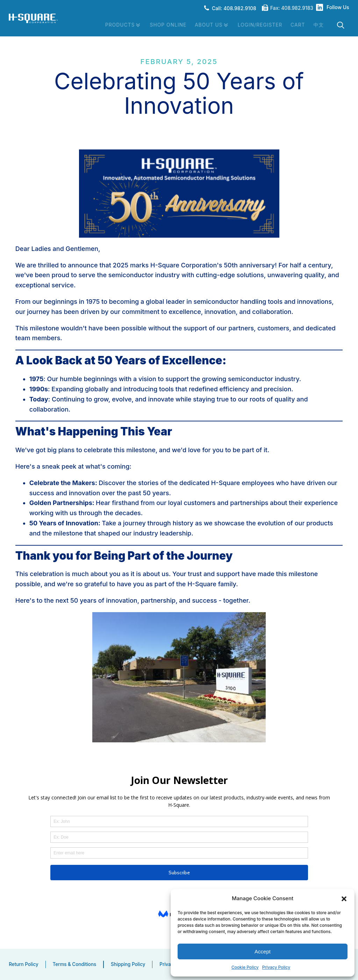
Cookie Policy (245, 967)
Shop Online (167, 25)
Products (121, 25)
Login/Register (260, 25)
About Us (211, 25)
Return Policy (23, 964)
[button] (344, 898)
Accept (263, 951)
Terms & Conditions (75, 964)
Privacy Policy (276, 967)
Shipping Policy (128, 964)
